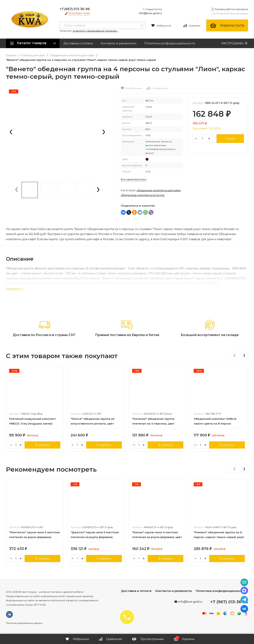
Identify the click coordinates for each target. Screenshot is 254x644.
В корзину (42, 445)
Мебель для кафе (33, 55)
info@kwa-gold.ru (150, 13)
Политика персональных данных (24, 623)
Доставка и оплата (78, 43)
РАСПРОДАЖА (235, 43)
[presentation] (11, 132)
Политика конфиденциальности (170, 43)
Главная (11, 55)
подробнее (15, 289)
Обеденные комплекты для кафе (72, 55)
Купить (230, 139)
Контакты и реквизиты (118, 43)
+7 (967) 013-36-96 (75, 9)
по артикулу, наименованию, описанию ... (95, 31)
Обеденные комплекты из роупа (143, 195)
